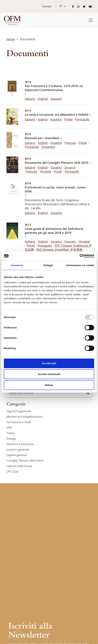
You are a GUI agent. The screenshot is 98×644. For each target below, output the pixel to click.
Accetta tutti (49, 363)
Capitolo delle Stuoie (19, 466)
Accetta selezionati (49, 374)
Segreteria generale (19, 411)
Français (70, 143)
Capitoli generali (17, 455)
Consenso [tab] (17, 265)
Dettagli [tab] (48, 265)
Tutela (10, 433)
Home (11, 39)
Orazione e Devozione (20, 444)
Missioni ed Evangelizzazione (24, 417)
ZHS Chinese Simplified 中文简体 (59, 250)
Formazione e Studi (19, 422)
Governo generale (18, 450)
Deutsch (70, 167)
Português (32, 147)
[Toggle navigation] (91, 20)
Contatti (47, 6)
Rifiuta (49, 385)
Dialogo (11, 439)
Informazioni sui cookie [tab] (80, 265)
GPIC (9, 428)
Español (56, 143)
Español (56, 99)
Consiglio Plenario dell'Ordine (25, 461)
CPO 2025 (12, 472)
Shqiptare (48, 147)
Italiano (30, 99)
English (43, 99)
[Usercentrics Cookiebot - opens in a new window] (80, 256)
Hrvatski (46, 171)
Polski (83, 143)
